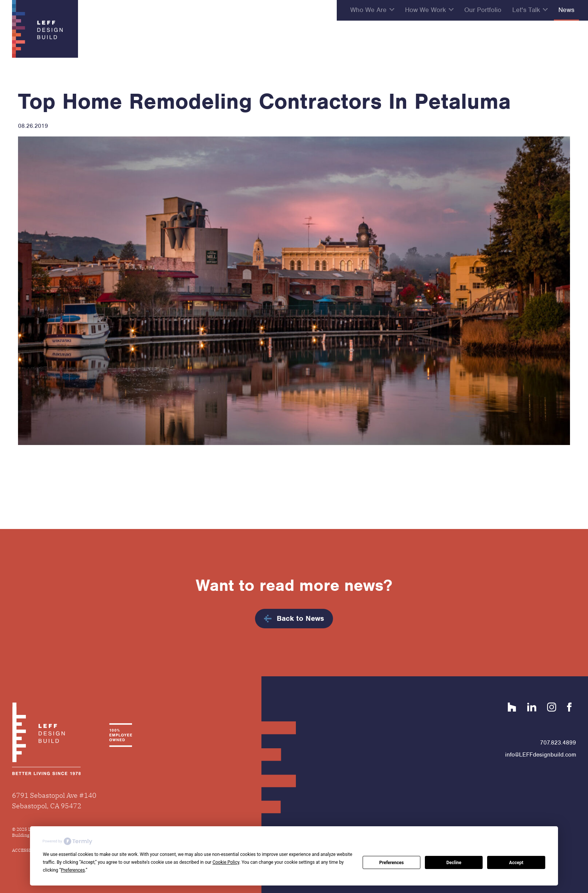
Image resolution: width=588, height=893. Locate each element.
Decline (454, 863)
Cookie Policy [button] (226, 862)
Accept (516, 863)
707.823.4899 (558, 743)
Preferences (391, 863)
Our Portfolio (483, 10)
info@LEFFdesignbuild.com (541, 755)
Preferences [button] (73, 870)
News (566, 10)
